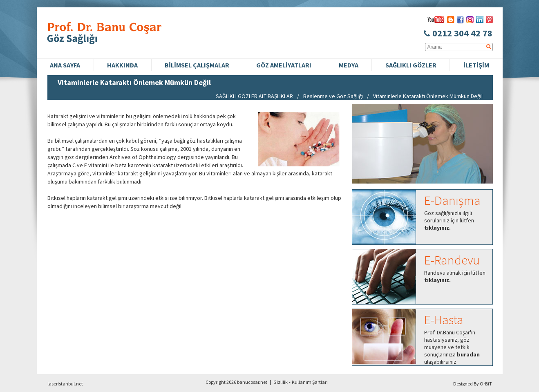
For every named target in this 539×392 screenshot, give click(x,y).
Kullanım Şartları (310, 382)
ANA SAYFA (65, 65)
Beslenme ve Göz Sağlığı (333, 96)
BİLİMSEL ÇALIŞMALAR (197, 65)
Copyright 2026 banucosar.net (236, 382)
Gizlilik (281, 382)
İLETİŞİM (476, 65)
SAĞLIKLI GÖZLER (411, 65)
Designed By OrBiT (473, 384)
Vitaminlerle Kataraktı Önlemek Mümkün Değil (428, 96)
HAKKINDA (122, 65)
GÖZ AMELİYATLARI (284, 65)
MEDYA (349, 65)
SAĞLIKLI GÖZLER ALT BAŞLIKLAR (254, 96)
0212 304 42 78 (458, 33)
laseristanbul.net (65, 384)
